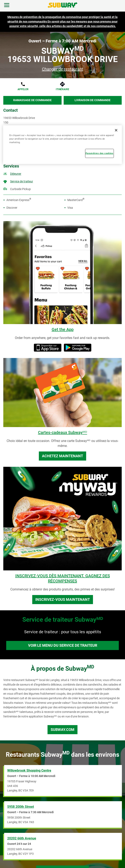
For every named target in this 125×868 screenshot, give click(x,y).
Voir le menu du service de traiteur (63, 645)
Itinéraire (62, 89)
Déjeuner (16, 174)
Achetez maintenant (62, 456)
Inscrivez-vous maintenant (63, 599)
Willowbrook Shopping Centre (29, 770)
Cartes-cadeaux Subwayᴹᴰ (63, 432)
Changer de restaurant (63, 69)
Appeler (23, 89)
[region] (62, 144)
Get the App (63, 329)
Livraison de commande (93, 100)
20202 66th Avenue (22, 838)
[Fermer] (116, 130)
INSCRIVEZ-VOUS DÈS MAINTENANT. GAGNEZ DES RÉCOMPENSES (63, 578)
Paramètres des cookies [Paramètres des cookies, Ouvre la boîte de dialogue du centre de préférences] (99, 153)
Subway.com (62, 730)
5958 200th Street (21, 807)
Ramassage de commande (32, 100)
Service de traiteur (22, 181)
